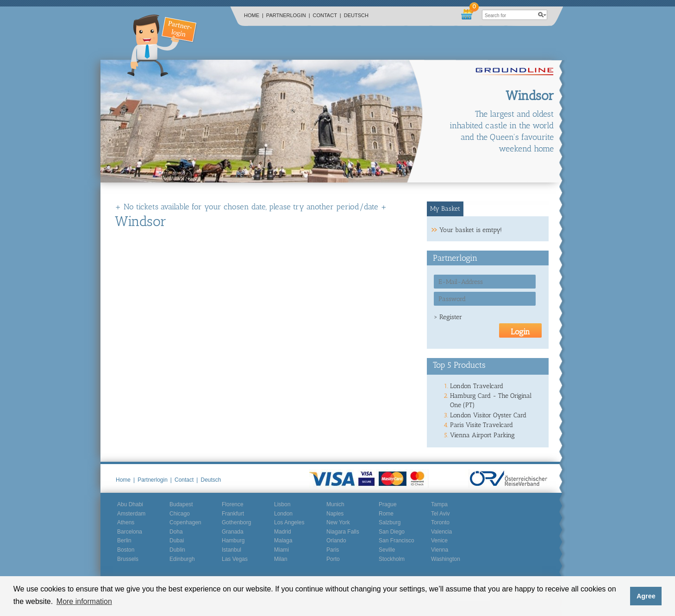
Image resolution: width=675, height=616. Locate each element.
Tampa (439, 504)
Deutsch (356, 15)
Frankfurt (233, 514)
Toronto (440, 522)
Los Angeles (289, 522)
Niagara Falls (343, 532)
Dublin (177, 550)
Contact (327, 15)
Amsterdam (131, 514)
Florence (233, 504)
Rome (386, 514)
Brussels (128, 559)
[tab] (445, 209)
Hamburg (233, 541)
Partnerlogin (288, 15)
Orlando (336, 541)
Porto (333, 559)
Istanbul (231, 550)
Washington (446, 559)
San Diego (392, 532)
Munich (335, 504)
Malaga (283, 541)
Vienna (440, 550)
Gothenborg (236, 522)
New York (338, 522)
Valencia (441, 532)
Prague (388, 504)
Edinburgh (182, 559)
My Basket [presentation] (445, 209)
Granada (233, 532)
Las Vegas (235, 559)
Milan (281, 559)
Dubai (177, 541)
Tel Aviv (440, 514)
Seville (387, 550)
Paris (333, 550)
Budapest (181, 504)
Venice (439, 541)
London (283, 514)
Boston (126, 550)
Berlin (124, 541)
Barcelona (130, 532)
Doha (176, 532)
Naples (335, 514)
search (542, 15)
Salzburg (390, 522)
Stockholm (392, 559)
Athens (126, 522)
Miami (281, 550)
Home (254, 15)
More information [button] (84, 601)
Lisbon (282, 504)
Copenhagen (185, 522)
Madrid (283, 532)
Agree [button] (646, 596)
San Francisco (397, 541)
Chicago (180, 514)
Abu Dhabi (130, 504)
